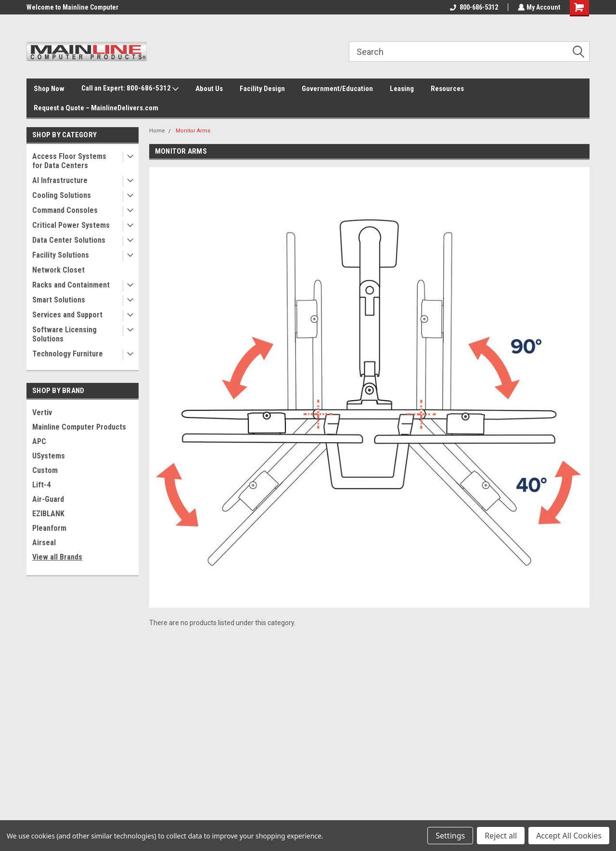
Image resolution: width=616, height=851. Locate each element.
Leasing (402, 89)
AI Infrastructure (60, 180)
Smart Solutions (59, 300)
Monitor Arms (193, 131)
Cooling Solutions (62, 195)
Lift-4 (41, 485)
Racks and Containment (71, 285)
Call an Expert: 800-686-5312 (130, 89)
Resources (447, 89)
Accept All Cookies (569, 836)
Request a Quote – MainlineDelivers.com (96, 108)
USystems (49, 456)
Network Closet (58, 270)
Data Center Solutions (69, 240)
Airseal (44, 543)
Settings (450, 836)
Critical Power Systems (71, 225)
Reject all (501, 836)
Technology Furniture (68, 354)
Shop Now (49, 89)
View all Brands (57, 557)
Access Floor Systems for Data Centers (69, 161)
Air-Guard (48, 499)
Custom (45, 470)
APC (39, 441)
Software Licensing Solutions (64, 334)
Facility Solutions (61, 255)
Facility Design (262, 89)
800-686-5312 (473, 7)
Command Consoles (65, 210)
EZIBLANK (48, 514)
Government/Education (337, 89)
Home (157, 131)
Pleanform (49, 528)
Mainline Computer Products (79, 427)
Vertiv (42, 412)
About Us (209, 89)
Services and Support (67, 315)
